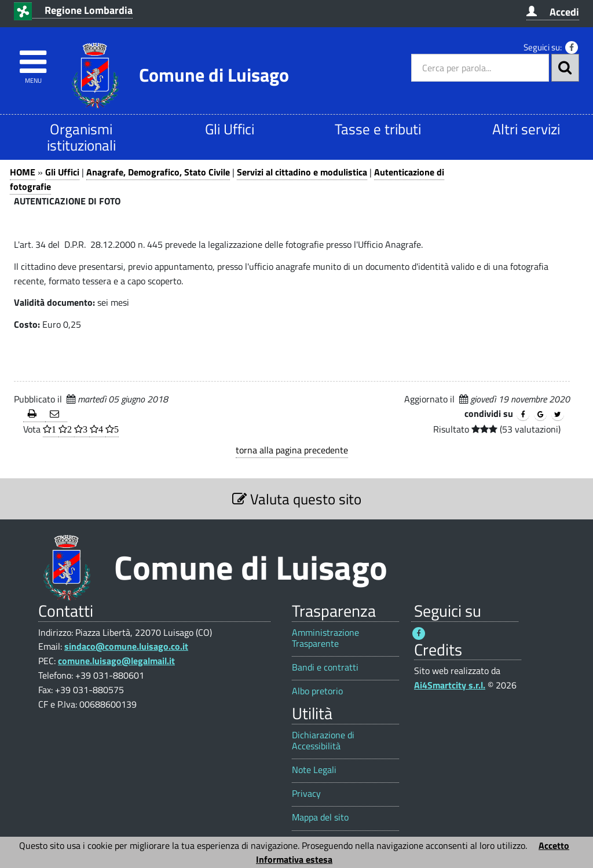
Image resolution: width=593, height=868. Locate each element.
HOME (23, 172)
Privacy (306, 794)
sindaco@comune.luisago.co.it (126, 646)
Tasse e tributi (378, 129)
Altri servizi (526, 129)
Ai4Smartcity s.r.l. (450, 685)
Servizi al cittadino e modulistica (302, 172)
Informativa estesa (294, 859)
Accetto (554, 845)
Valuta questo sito (297, 499)
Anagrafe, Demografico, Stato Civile (158, 172)
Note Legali (314, 770)
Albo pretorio (317, 691)
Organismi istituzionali (81, 137)
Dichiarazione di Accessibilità (323, 741)
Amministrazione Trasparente (325, 638)
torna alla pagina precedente (292, 450)
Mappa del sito (320, 817)
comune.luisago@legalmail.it (116, 661)
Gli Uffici (230, 129)
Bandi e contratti (325, 667)
